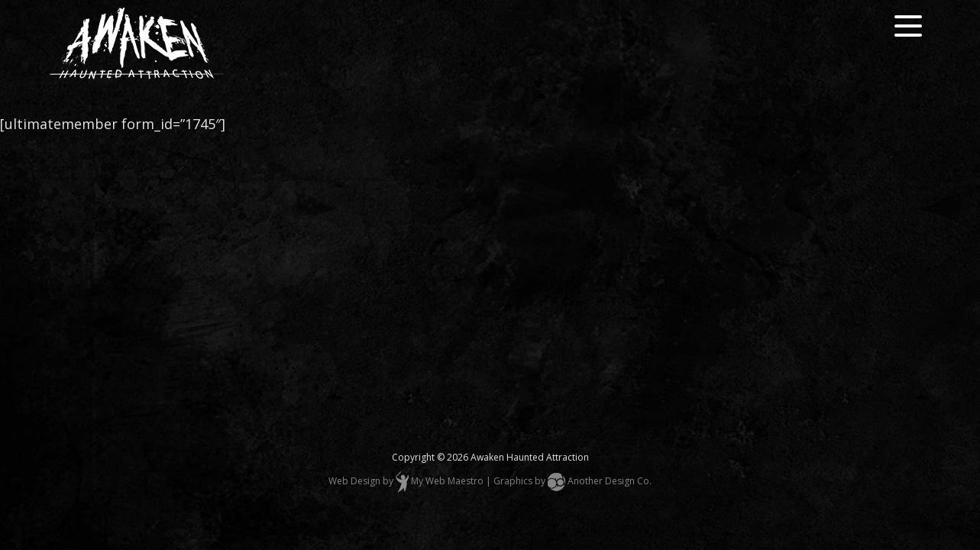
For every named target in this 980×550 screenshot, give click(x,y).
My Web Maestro (447, 481)
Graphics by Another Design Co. (572, 481)
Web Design (354, 481)
